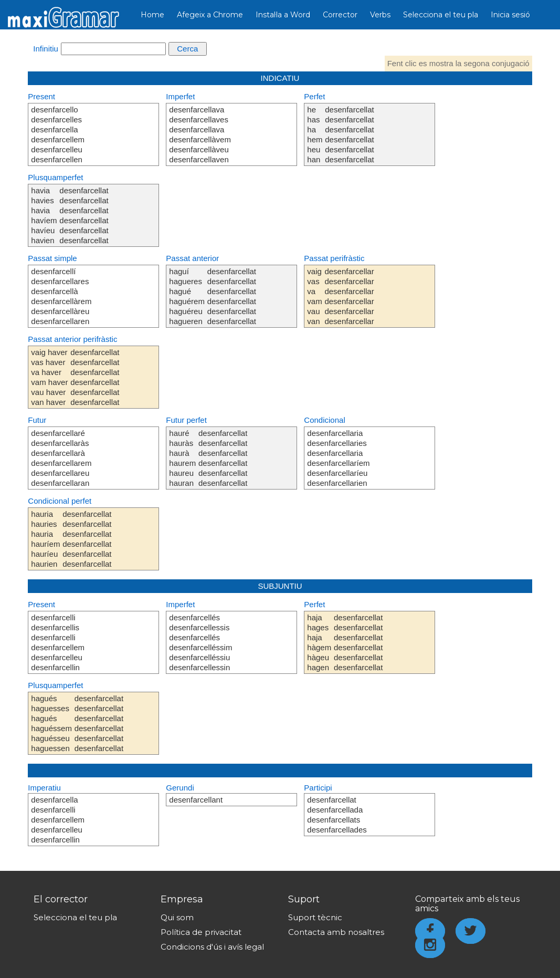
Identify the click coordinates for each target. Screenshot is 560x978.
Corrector (340, 15)
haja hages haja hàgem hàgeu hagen (319, 642)
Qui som (177, 917)
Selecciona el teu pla (441, 15)
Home (152, 15)
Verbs (380, 15)
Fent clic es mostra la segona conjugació (458, 63)
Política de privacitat (201, 932)
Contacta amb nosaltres (336, 932)
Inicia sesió (510, 15)
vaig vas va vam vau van (314, 296)
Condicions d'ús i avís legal (212, 947)
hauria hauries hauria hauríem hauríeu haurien (45, 539)
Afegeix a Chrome (210, 15)
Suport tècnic (315, 917)
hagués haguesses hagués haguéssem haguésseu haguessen (51, 723)
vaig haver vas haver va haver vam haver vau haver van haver (49, 377)
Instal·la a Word (283, 15)
